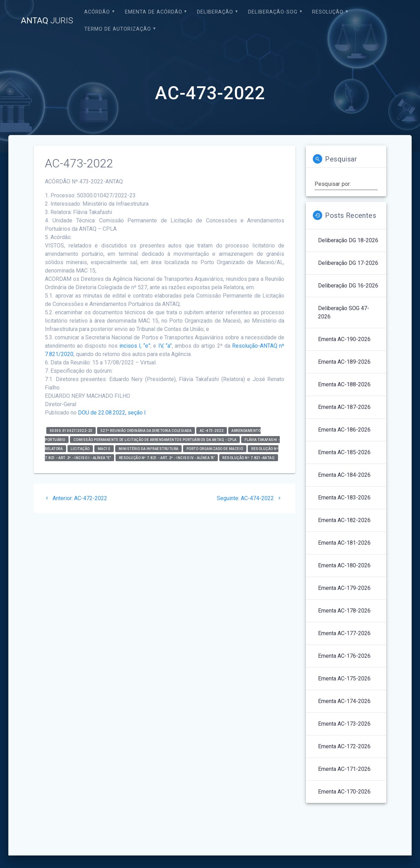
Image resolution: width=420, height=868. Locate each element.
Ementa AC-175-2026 (344, 678)
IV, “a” (165, 346)
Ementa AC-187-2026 (344, 407)
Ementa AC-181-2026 (344, 543)
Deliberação (215, 12)
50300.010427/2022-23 (71, 431)
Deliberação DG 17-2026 (348, 263)
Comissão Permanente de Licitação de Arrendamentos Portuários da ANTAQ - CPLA (155, 440)
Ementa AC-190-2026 (344, 339)
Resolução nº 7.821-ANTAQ (248, 458)
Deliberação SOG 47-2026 (344, 312)
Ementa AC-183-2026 (344, 498)
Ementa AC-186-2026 (344, 430)
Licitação (80, 449)
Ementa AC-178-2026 (344, 611)
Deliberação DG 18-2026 (348, 240)
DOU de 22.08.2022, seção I (112, 413)
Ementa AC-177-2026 (344, 633)
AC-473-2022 (212, 431)
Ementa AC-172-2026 (344, 746)
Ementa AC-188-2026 (344, 384)
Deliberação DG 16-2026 (348, 286)
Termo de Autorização (118, 29)
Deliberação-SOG (273, 12)
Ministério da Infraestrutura (149, 449)
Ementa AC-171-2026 (344, 769)
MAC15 (104, 449)
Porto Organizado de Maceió (215, 449)
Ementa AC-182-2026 (344, 520)
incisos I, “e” (134, 346)
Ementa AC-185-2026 (344, 452)
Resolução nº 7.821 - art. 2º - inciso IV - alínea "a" (167, 458)
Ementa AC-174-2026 (344, 701)
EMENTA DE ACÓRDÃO (154, 12)
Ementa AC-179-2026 (344, 588)
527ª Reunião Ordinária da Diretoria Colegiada (146, 431)
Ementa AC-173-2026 (344, 724)
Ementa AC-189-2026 (344, 362)
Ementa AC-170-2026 (344, 792)
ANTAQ (47, 21)
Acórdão (97, 12)
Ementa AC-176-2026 (344, 656)
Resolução (328, 12)
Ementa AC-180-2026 (344, 565)
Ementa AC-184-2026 (344, 475)
